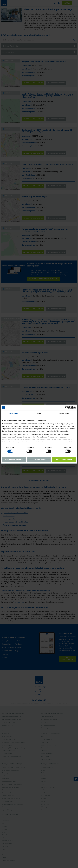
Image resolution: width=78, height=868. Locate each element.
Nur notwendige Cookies (14, 459)
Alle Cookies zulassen (64, 459)
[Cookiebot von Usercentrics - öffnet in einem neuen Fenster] (67, 407)
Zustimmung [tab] (14, 413)
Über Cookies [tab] (64, 413)
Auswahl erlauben (39, 459)
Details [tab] (39, 413)
